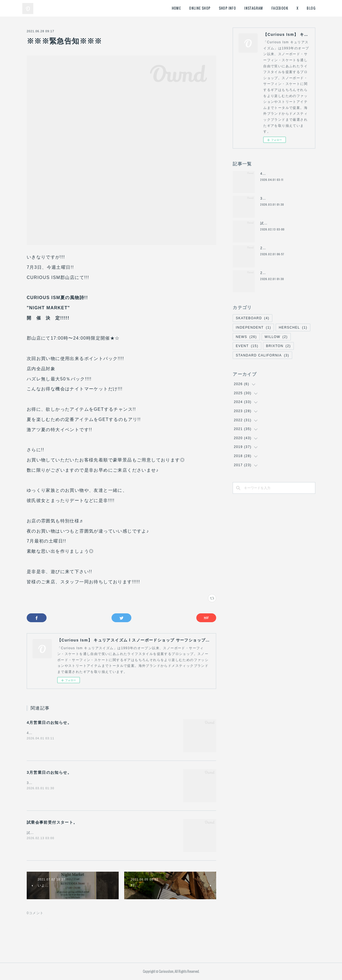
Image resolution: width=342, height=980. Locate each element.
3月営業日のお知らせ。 (49, 772)
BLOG (311, 8)
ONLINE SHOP (200, 8)
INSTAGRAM (254, 8)
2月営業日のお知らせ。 (280, 248)
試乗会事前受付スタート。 (52, 822)
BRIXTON (278, 346)
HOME (177, 8)
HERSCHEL (293, 327)
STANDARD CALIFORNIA (262, 355)
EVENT (247, 346)
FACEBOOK (280, 8)
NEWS (246, 337)
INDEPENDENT (253, 327)
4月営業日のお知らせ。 (49, 723)
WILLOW (276, 337)
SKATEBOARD (253, 318)
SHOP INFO (228, 8)
